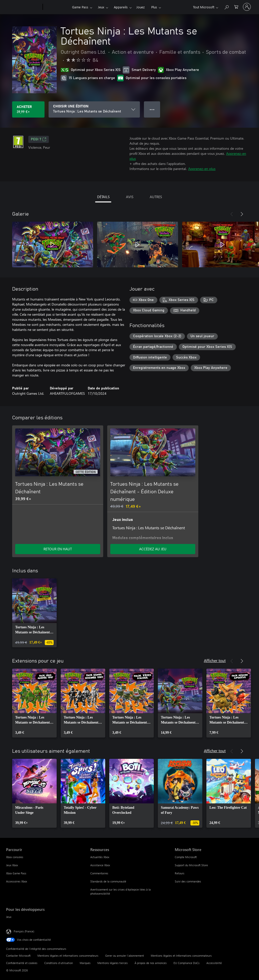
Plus (154, 7)
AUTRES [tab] (156, 197)
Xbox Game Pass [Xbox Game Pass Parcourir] (16, 873)
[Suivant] (242, 214)
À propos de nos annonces (151, 963)
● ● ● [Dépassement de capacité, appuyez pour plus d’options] (152, 109)
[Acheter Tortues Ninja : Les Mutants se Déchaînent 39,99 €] (28, 109)
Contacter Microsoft (18, 956)
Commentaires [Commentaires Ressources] (99, 873)
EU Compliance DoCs (187, 963)
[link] (34, 613)
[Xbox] (57, 7)
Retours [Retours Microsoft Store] (180, 873)
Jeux (101, 7)
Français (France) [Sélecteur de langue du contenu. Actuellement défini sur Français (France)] (24, 931)
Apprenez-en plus (202, 169)
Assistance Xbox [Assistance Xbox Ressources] (100, 865)
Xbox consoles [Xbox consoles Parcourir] (15, 857)
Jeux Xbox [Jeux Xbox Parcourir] (12, 865)
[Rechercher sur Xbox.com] (226, 6)
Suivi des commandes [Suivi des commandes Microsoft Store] (188, 881)
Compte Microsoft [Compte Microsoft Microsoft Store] (186, 857)
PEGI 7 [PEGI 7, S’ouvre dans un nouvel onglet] (39, 139)
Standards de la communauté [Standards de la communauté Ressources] (108, 881)
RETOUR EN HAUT (58, 549)
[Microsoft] (23, 7)
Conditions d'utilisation (59, 963)
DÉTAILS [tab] (103, 197)
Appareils (121, 7)
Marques (85, 963)
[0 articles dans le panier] (236, 6)
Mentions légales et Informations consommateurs (68, 956)
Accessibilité (214, 963)
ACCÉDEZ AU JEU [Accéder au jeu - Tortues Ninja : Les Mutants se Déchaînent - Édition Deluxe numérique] (153, 549)
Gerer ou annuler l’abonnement (125, 956)
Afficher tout (215, 660)
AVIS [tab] (130, 197)
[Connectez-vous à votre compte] (247, 7)
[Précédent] (232, 214)
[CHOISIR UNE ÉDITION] (94, 109)
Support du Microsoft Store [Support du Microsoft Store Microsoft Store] (191, 865)
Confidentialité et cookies (22, 963)
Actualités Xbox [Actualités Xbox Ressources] (100, 857)
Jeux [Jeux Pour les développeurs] (9, 917)
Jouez (141, 7)
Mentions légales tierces (113, 963)
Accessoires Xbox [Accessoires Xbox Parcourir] (17, 881)
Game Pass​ (80, 7)
